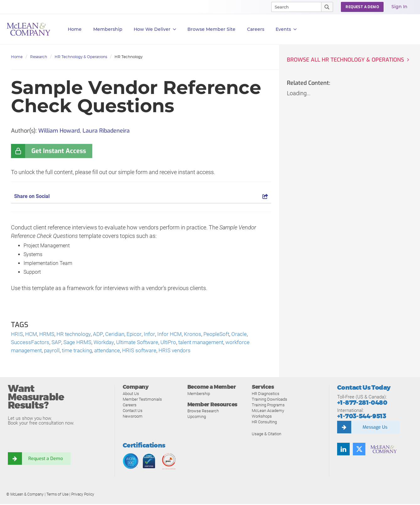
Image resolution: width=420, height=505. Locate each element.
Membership (108, 29)
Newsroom (133, 417)
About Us (131, 395)
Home (75, 29)
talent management (210, 343)
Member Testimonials (142, 400)
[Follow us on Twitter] (359, 450)
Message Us (375, 428)
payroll (55, 351)
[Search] (293, 7)
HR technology (77, 335)
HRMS (49, 335)
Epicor (139, 335)
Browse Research (203, 412)
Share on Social (141, 196)
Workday (107, 343)
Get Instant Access (59, 151)
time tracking (81, 351)
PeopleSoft (223, 335)
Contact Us (133, 412)
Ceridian (119, 335)
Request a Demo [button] (362, 7)
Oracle (247, 335)
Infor (154, 335)
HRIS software (148, 351)
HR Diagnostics (266, 395)
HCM (32, 335)
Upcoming (197, 417)
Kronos (199, 335)
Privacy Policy (83, 495)
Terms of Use (57, 495)
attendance (114, 351)
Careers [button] (256, 29)
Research (39, 57)
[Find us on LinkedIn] (343, 450)
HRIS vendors (185, 351)
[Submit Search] (327, 7)
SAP (57, 343)
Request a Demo (46, 459)
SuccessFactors (31, 343)
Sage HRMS (79, 343)
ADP (102, 335)
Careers (130, 406)
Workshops (262, 417)
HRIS (17, 335)
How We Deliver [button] (155, 29)
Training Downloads (269, 400)
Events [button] (286, 29)
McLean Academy (268, 412)
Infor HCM (175, 335)
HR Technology (129, 57)
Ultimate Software (143, 343)
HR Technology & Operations (81, 57)
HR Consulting (264, 423)
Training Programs (268, 406)
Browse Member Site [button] (211, 29)
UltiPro (176, 343)
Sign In (399, 7)
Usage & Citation (267, 435)
